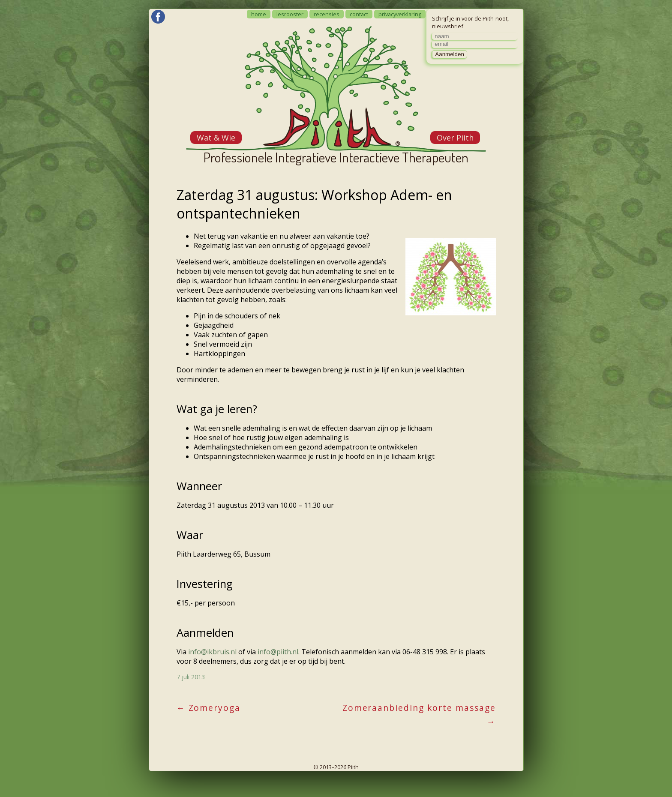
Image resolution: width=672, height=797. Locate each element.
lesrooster (290, 14)
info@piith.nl (278, 652)
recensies (327, 14)
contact (359, 14)
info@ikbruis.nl (212, 652)
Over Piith (455, 138)
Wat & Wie (216, 138)
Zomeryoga (208, 708)
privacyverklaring (400, 14)
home (259, 14)
